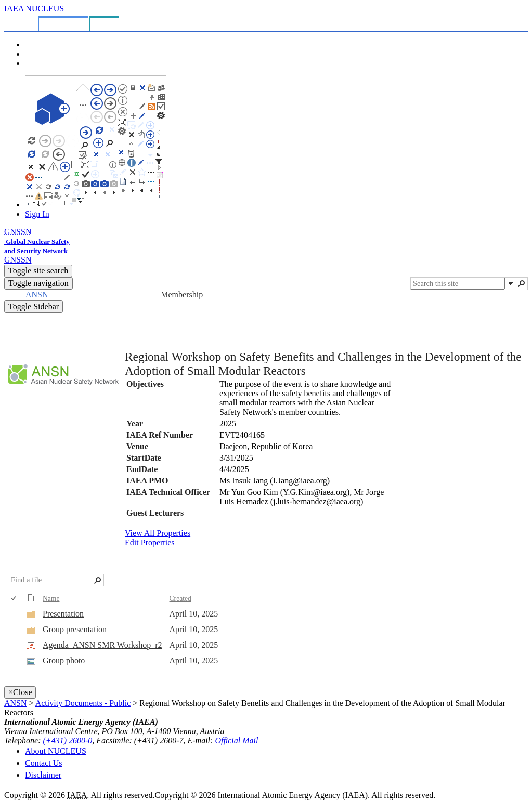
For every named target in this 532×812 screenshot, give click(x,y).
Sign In (37, 214)
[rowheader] (16, 614)
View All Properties (158, 533)
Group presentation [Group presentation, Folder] (75, 629)
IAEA (14, 9)
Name (51, 599)
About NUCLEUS (56, 751)
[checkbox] (14, 599)
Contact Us (44, 763)
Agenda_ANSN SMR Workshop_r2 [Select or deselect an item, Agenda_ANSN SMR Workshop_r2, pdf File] (102, 645)
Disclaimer (43, 775)
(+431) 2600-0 (68, 741)
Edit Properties (150, 542)
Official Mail (236, 741)
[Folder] (31, 616)
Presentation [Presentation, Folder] (63, 614)
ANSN (16, 703)
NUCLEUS (45, 9)
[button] (511, 283)
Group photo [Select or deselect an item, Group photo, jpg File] (64, 660)
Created (180, 599)
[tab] (23, 22)
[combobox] (458, 284)
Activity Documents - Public (83, 703)
